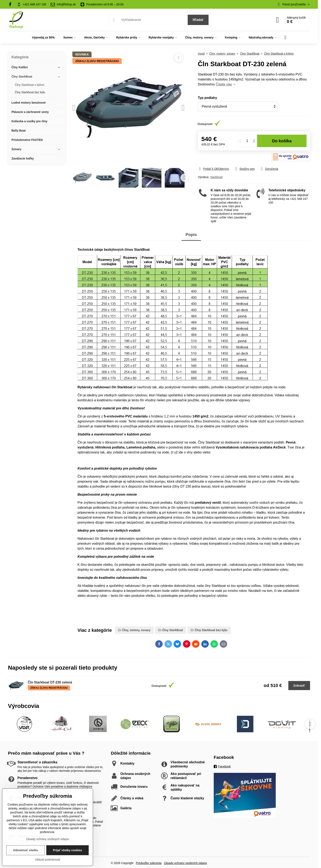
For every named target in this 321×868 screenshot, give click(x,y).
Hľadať (198, 20)
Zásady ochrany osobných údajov (186, 863)
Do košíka (282, 141)
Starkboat (216, 177)
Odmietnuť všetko (25, 850)
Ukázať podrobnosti (48, 860)
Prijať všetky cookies (67, 850)
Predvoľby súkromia (149, 863)
